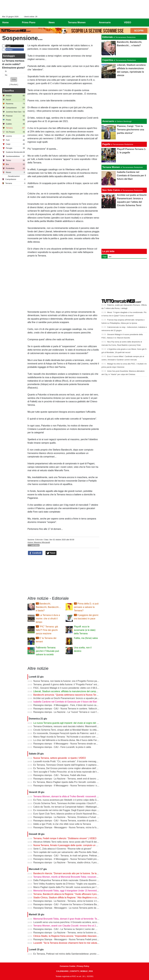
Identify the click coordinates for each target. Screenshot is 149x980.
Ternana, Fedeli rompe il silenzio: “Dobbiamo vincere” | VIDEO (65, 838)
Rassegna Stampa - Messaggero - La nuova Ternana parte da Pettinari (69, 908)
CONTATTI (74, 971)
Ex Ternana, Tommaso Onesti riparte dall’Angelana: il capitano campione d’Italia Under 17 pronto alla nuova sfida (91, 765)
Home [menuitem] (5, 22)
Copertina (108, 60)
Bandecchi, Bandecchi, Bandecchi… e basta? (48, 607)
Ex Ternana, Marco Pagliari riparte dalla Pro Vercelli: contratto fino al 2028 (71, 782)
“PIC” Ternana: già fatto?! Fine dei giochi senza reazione (47, 630)
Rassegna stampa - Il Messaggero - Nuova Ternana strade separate (68, 744)
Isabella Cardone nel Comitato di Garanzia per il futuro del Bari (65, 702)
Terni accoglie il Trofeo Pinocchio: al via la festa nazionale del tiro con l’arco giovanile (76, 772)
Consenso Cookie (67, 966)
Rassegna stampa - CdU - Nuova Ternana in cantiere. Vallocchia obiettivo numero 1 (76, 709)
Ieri (110, 256)
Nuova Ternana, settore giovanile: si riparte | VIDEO (60, 758)
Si (6, 71)
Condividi (35, 553)
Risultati (14, 84)
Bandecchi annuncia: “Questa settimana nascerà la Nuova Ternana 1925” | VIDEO (75, 695)
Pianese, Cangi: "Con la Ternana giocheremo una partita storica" (130, 130)
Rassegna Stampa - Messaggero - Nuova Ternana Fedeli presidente (68, 939)
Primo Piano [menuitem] (29, 22)
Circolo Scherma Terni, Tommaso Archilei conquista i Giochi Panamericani (71, 803)
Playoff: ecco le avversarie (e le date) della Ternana (85, 630)
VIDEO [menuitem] (128, 22)
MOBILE (84, 971)
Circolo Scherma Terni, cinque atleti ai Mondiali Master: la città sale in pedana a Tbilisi (77, 730)
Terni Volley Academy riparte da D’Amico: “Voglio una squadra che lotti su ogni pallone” (77, 884)
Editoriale (39, 540)
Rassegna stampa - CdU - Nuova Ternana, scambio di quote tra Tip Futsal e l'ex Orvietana (79, 821)
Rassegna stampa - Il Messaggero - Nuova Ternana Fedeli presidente (69, 859)
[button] (14, 79)
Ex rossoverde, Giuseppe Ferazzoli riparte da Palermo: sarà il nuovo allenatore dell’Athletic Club (82, 733)
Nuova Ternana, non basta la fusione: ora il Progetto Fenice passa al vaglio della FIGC (77, 681)
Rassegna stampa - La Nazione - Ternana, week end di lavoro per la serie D (72, 779)
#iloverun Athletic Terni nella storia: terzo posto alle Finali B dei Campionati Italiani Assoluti (79, 842)
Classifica (8, 91)
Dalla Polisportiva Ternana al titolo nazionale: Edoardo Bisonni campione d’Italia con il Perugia (81, 880)
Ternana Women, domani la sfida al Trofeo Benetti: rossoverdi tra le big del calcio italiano (78, 796)
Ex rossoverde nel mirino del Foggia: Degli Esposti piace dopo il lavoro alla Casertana (77, 810)
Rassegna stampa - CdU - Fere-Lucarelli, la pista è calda (62, 747)
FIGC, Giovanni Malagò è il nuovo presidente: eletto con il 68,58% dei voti (71, 688)
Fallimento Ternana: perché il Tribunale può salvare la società (47, 651)
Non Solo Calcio (111, 190)
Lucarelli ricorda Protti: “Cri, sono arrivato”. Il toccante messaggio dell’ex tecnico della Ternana (81, 761)
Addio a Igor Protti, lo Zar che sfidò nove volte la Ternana (62, 824)
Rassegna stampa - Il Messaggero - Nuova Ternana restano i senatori (69, 786)
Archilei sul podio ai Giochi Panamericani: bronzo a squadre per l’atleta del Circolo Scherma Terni (83, 698)
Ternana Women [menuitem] (77, 22)
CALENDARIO (62, 971)
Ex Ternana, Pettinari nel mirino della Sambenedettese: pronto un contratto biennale (76, 954)
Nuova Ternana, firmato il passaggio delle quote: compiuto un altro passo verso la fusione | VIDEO (83, 845)
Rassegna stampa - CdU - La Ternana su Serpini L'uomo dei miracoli (68, 929)
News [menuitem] (52, 22)
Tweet (51, 553)
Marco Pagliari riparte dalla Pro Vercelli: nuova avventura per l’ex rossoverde (72, 887)
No (6, 75)
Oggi (105, 256)
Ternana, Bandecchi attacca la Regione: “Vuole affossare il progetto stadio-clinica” (75, 894)
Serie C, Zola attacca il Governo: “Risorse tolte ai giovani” (63, 849)
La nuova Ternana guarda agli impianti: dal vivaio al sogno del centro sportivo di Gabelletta (79, 723)
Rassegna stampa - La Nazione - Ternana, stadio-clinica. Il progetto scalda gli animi (76, 862)
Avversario (108, 121)
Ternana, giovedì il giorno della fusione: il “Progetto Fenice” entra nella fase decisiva (76, 684)
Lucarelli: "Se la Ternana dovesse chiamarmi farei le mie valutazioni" (68, 943)
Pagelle (106, 144)
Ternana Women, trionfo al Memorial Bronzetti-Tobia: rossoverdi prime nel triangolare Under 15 (81, 877)
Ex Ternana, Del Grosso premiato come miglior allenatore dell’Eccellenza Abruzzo (75, 768)
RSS (91, 971)
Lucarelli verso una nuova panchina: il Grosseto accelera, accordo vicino (70, 922)
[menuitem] (144, 23)
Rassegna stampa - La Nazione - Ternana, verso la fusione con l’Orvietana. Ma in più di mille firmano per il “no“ (90, 933)
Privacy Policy (83, 966)
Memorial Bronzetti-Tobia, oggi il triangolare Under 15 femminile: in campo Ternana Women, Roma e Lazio (87, 891)
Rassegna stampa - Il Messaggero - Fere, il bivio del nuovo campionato (70, 705)
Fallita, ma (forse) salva (86, 638)
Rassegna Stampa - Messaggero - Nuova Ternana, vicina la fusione (68, 827)
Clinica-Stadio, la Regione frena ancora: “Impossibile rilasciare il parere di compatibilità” (78, 936)
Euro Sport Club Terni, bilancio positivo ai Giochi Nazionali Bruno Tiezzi (69, 814)
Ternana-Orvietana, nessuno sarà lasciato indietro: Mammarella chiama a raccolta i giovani (79, 726)
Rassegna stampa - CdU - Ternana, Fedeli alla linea (60, 775)
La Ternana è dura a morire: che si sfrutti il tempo (48, 619)
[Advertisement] (124, 98)
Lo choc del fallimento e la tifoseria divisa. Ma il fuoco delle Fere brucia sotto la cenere (77, 740)
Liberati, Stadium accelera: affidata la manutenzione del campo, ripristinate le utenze (76, 691)
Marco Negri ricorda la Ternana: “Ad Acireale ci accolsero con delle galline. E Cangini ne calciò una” (84, 737)
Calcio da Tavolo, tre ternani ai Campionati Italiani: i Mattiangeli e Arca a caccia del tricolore (80, 807)
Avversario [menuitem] (105, 22)
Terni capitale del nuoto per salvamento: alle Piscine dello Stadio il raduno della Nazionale (79, 852)
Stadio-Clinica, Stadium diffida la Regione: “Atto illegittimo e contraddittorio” (71, 898)
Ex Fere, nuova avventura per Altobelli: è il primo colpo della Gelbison (69, 800)
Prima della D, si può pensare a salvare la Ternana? (86, 607)
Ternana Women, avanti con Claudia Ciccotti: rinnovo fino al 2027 (66, 926)
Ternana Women (111, 167)
